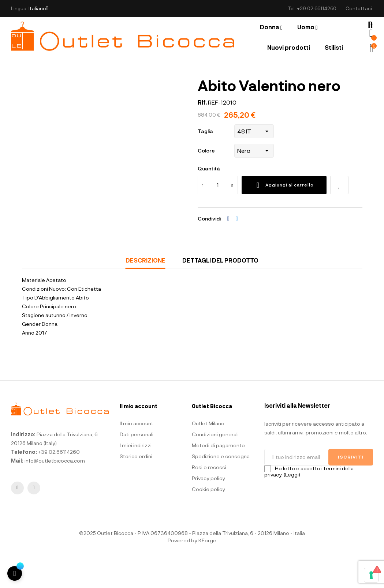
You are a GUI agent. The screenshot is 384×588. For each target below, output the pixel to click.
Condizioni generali (215, 463)
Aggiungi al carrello (284, 214)
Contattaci (359, 8)
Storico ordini (136, 485)
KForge (207, 570)
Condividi (228, 248)
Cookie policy (208, 518)
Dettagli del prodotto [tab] (220, 289)
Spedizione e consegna (221, 485)
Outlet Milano (208, 453)
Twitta (237, 248)
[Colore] (254, 180)
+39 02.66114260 (317, 8)
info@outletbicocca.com (55, 489)
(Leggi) (292, 503)
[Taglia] (254, 160)
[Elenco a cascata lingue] (38, 8)
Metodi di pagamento (218, 474)
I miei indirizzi (136, 474)
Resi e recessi (209, 496)
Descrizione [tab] (146, 289)
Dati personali (137, 463)
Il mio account (137, 453)
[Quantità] (218, 214)
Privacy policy (208, 507)
